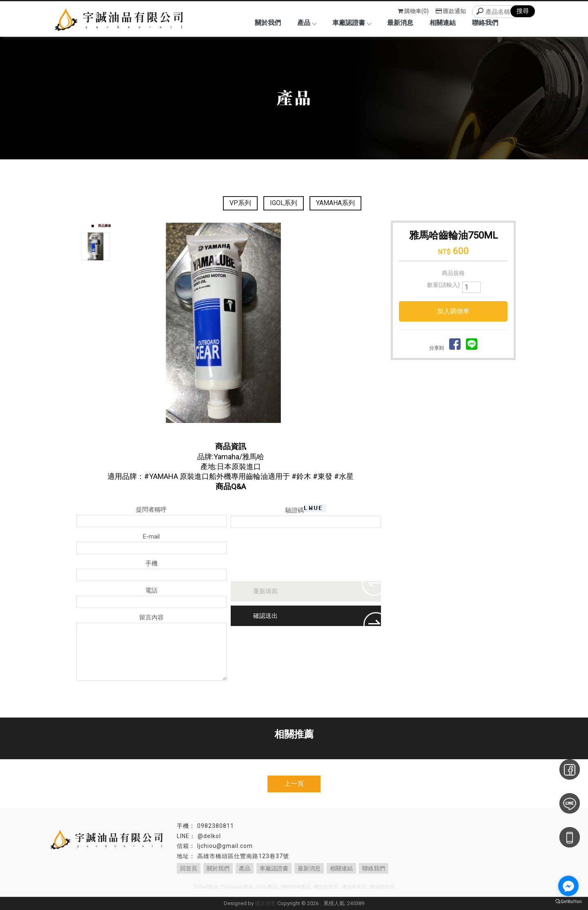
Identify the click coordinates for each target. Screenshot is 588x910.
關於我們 (268, 23)
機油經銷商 (382, 887)
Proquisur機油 (237, 887)
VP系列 (240, 203)
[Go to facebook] (568, 886)
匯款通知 (451, 11)
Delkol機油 (206, 887)
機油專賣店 (354, 887)
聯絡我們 (485, 23)
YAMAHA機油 (295, 887)
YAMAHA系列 (335, 203)
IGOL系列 (284, 203)
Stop (258, 432)
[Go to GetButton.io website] (568, 902)
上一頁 (294, 784)
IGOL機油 (267, 887)
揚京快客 (265, 903)
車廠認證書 (352, 23)
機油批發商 (326, 887)
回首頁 (189, 868)
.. (321, 903)
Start (252, 432)
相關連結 (443, 23)
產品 (307, 23)
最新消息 (400, 23)
